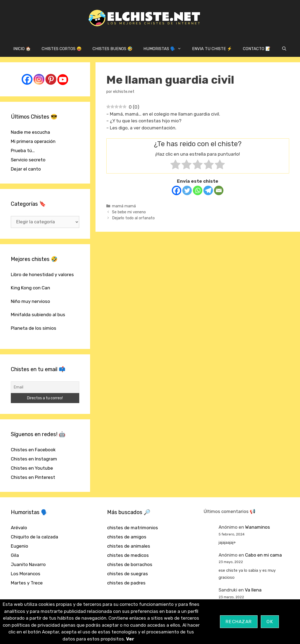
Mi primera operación (33, 141)
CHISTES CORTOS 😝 (62, 49)
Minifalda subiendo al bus (38, 315)
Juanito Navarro (28, 564)
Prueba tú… (23, 151)
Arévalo (19, 528)
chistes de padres (126, 583)
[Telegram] (208, 190)
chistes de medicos (128, 555)
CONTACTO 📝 (257, 49)
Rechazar (239, 622)
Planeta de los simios (34, 328)
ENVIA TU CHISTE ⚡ (212, 49)
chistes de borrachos (130, 564)
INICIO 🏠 (22, 49)
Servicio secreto (28, 160)
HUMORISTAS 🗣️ (165, 49)
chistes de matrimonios (133, 528)
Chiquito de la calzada (34, 537)
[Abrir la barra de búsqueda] (284, 49)
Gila (15, 555)
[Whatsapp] (198, 190)
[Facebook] (177, 190)
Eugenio (19, 546)
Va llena (253, 590)
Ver (130, 639)
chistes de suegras (128, 574)
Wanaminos (258, 527)
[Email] (219, 190)
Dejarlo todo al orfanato (133, 218)
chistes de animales (129, 546)
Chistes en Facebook (33, 450)
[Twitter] (187, 190)
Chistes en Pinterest (33, 477)
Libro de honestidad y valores (42, 274)
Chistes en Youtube (32, 468)
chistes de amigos (127, 537)
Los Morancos (26, 574)
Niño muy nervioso (30, 301)
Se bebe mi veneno (129, 212)
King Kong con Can (30, 288)
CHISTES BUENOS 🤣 (113, 49)
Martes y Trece (27, 583)
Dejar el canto (26, 169)
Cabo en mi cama (263, 555)
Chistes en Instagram (34, 459)
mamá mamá (124, 206)
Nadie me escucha (30, 132)
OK (270, 622)
